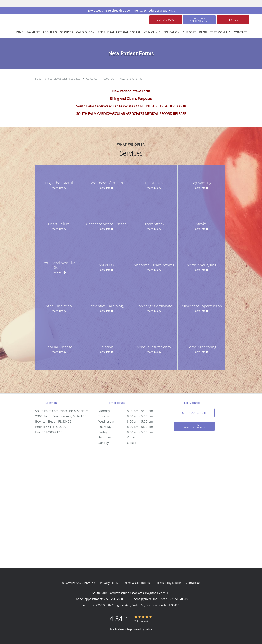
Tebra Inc (89, 583)
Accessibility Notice (168, 583)
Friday (130, 432)
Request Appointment (194, 426)
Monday (130, 411)
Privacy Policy (109, 583)
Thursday (130, 427)
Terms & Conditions (136, 583)
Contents (92, 79)
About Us (109, 79)
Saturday (130, 437)
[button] (199, 20)
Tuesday (130, 416)
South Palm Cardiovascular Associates (58, 79)
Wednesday (130, 421)
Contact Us (193, 583)
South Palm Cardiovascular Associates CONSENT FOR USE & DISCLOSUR (131, 106)
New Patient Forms (131, 79)
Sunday (130, 443)
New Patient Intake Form (131, 91)
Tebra (149, 629)
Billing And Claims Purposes (131, 99)
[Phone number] (194, 413)
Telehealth (115, 11)
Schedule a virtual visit (159, 11)
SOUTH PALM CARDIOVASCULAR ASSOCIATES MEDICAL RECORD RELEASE (131, 114)
